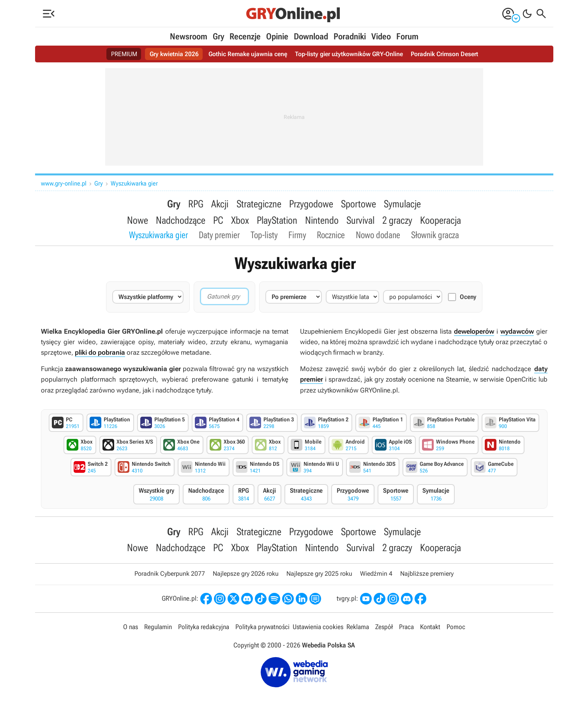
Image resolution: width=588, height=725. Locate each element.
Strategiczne (259, 204)
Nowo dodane (378, 236)
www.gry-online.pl (64, 183)
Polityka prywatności (262, 629)
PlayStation (277, 221)
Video (381, 36)
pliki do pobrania (100, 354)
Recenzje (245, 36)
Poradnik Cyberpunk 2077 (170, 576)
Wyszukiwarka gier (134, 183)
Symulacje (402, 204)
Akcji (220, 204)
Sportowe (358, 204)
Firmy (297, 236)
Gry (218, 36)
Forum (407, 36)
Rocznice (331, 236)
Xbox (240, 221)
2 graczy (397, 221)
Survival (360, 221)
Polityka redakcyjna (204, 629)
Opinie (277, 36)
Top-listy (264, 236)
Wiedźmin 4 (376, 576)
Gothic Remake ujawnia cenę (248, 54)
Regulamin (158, 629)
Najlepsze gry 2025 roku (319, 576)
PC (218, 221)
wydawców (517, 332)
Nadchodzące (181, 221)
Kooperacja (441, 221)
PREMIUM (124, 54)
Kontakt (430, 629)
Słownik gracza (435, 236)
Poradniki (350, 36)
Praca (406, 629)
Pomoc (456, 629)
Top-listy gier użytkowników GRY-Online (349, 54)
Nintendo (322, 221)
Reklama (358, 629)
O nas (131, 629)
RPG (196, 204)
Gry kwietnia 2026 (174, 54)
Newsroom (189, 36)
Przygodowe (311, 204)
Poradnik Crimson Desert (444, 54)
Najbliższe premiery (427, 576)
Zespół (384, 629)
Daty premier (219, 236)
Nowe (138, 221)
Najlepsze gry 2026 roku (246, 576)
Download (311, 36)
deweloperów (474, 332)
